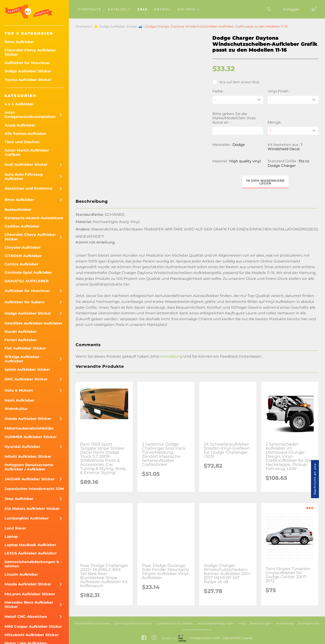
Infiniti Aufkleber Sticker (28, 457)
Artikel (162, 9)
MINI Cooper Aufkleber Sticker (33, 627)
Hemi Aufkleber (20, 400)
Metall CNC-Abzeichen (26, 617)
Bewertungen (261, 623)
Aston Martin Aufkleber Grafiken (27, 152)
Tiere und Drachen (22, 142)
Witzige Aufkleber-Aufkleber (23, 359)
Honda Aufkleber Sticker (28, 419)
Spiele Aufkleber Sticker (27, 369)
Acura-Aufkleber (20, 125)
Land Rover (15, 528)
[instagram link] (154, 638)
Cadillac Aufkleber (22, 226)
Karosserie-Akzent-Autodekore (34, 218)
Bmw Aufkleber (19, 42)
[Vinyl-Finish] (293, 100)
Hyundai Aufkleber (22, 447)
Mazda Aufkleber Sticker (28, 584)
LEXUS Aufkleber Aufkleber (31, 553)
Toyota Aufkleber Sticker (28, 80)
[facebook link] (144, 638)
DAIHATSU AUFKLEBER (27, 281)
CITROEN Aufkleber (23, 256)
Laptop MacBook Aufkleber (30, 545)
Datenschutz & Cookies (175, 623)
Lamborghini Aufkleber (27, 518)
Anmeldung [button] (171, 356)
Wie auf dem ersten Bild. (236, 82)
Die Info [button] (188, 9)
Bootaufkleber (18, 210)
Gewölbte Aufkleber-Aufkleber (34, 323)
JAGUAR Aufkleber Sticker (30, 479)
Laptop (11, 537)
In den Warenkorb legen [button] (265, 182)
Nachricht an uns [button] (315, 479)
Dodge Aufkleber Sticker (28, 71)
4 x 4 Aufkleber (19, 104)
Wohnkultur (16, 409)
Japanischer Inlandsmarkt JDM (34, 489)
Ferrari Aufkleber (21, 340)
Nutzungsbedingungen (216, 623)
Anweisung (285, 623)
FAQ (242, 623)
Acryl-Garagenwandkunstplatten (30, 115)
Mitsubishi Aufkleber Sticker (32, 635)
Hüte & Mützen (19, 390)
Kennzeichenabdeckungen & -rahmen (33, 564)
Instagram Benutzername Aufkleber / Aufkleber (29, 467)
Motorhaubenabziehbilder (29, 428)
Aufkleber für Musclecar (27, 63)
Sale (143, 9)
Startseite (90, 9)
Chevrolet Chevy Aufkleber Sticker (30, 52)
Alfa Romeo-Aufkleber (26, 134)
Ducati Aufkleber (21, 332)
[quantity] (293, 131)
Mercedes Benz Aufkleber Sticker (29, 605)
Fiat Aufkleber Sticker (25, 348)
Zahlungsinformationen (133, 623)
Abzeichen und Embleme (28, 188)
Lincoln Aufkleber (21, 574)
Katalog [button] (119, 9)
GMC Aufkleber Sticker (26, 379)
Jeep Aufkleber (19, 499)
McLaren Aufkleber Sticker (30, 594)
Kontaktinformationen (92, 623)
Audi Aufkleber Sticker (26, 164)
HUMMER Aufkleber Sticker (31, 437)
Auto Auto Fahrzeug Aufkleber (24, 177)
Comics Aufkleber (21, 264)
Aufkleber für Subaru (24, 302)
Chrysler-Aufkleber (23, 247)
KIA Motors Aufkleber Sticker (32, 509)
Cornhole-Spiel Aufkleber (28, 273)
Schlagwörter (309, 623)
